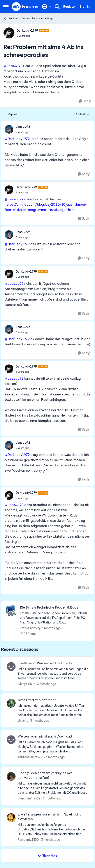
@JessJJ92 (13, 66)
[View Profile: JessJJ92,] (9, 129)
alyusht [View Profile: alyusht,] (23, 720)
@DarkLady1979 (17, 139)
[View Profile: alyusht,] (11, 703)
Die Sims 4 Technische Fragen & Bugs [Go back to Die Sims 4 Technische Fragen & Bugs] (28, 18)
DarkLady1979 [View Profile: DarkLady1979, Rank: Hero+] (27, 31)
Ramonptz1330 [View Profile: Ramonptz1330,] (28, 839)
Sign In (85, 7)
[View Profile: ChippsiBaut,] (11, 667)
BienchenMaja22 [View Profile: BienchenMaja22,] (29, 798)
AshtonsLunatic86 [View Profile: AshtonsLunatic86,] (31, 757)
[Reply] (85, 101)
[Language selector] (47, 7)
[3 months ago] (46, 684)
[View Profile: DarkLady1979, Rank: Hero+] (9, 33)
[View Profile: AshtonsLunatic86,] (11, 740)
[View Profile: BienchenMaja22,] (11, 776)
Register (70, 7)
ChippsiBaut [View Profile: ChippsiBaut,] (26, 684)
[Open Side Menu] (6, 7)
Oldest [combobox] (83, 114)
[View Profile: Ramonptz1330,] (11, 818)
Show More (47, 855)
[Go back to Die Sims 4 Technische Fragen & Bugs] (55, 608)
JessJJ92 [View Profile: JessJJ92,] (23, 127)
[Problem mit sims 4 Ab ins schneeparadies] (33, 36)
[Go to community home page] (25, 7)
